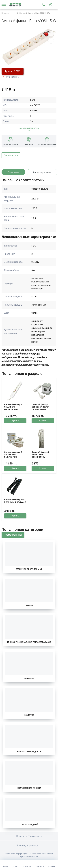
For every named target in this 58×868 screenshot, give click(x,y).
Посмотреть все (13, 535)
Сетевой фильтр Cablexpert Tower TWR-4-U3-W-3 (40, 407)
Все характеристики (29, 128)
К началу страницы (29, 845)
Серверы (29, 606)
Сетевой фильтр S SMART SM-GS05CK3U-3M (40, 455)
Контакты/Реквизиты (29, 836)
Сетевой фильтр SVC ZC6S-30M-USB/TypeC (15, 501)
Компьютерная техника (29, 788)
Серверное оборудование (29, 569)
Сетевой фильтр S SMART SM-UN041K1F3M (13, 455)
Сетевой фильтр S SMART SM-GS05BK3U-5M (13, 407)
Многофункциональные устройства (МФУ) (29, 642)
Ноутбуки (29, 715)
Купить (15, 421)
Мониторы (29, 679)
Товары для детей (29, 824)
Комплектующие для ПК (29, 752)
